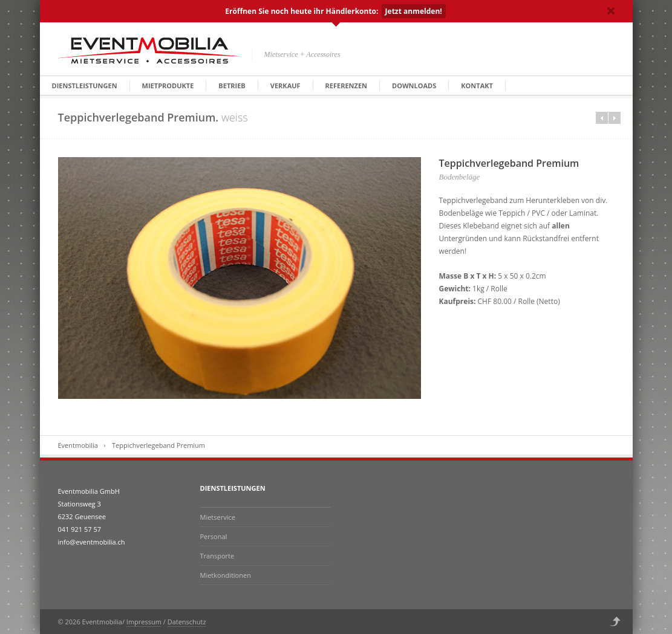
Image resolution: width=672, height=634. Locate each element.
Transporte (217, 556)
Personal (214, 536)
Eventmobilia (78, 445)
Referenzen (346, 86)
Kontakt (477, 86)
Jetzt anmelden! (414, 11)
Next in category (615, 118)
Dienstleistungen (85, 86)
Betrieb (232, 86)
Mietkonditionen (226, 575)
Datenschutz (187, 622)
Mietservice (218, 517)
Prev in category (602, 118)
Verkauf (285, 86)
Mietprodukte (168, 86)
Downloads (414, 86)
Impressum (144, 622)
